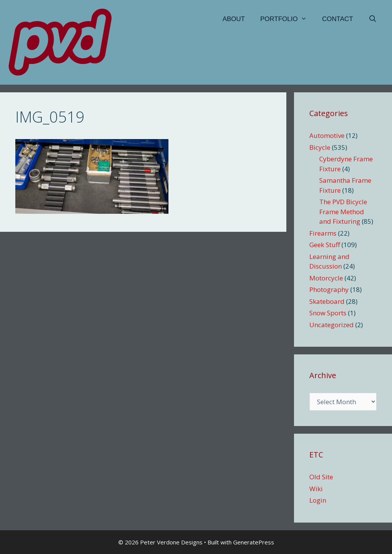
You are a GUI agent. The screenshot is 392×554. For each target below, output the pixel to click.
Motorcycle (326, 278)
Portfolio (287, 19)
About (234, 19)
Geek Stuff (325, 245)
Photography (329, 289)
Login (318, 500)
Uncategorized (332, 325)
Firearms (323, 233)
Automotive (327, 135)
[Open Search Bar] (372, 19)
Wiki (316, 489)
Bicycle (320, 147)
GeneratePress (254, 542)
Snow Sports (328, 313)
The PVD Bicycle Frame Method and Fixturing (343, 211)
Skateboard (327, 301)
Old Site (321, 477)
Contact (337, 19)
